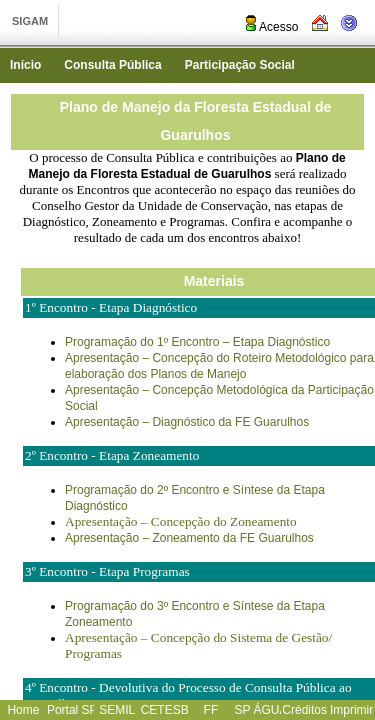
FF (211, 710)
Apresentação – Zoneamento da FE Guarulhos (189, 538)
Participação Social (240, 65)
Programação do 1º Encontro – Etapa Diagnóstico (197, 342)
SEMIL (117, 710)
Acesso (270, 27)
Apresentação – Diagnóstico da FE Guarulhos (187, 422)
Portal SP (72, 710)
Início (25, 65)
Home (23, 710)
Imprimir (351, 710)
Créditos (304, 710)
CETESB (165, 710)
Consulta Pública (112, 65)
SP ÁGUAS (264, 710)
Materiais (214, 281)
